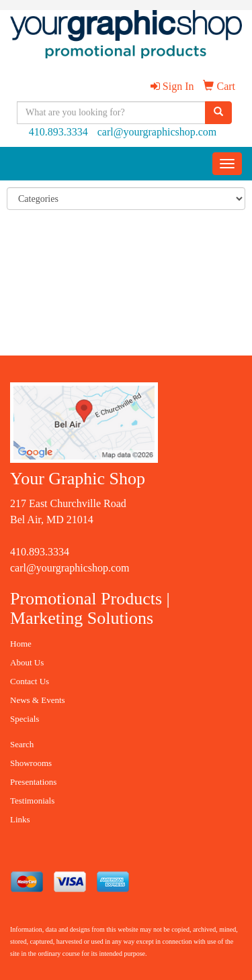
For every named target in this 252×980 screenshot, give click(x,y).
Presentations (33, 782)
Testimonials (32, 801)
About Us (27, 662)
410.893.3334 (58, 132)
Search (22, 744)
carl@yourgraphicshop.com (157, 132)
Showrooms (31, 763)
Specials (25, 719)
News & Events (38, 700)
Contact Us (30, 681)
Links (20, 819)
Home (21, 644)
